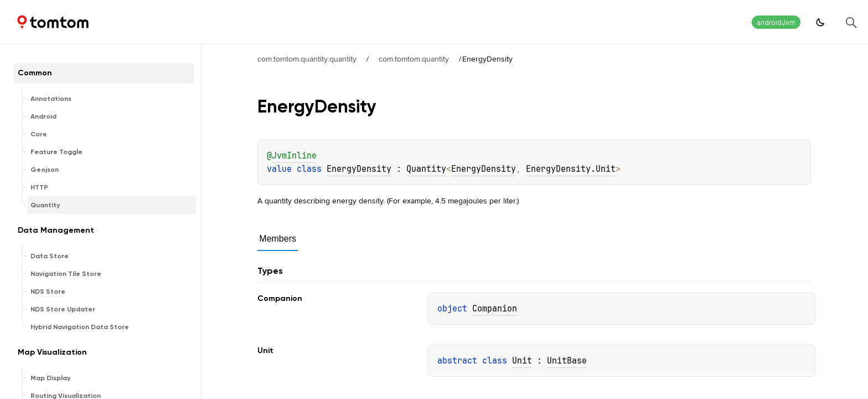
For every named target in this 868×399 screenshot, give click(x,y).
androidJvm (776, 22)
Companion (495, 309)
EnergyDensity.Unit (571, 169)
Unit (522, 361)
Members (278, 239)
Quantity (426, 169)
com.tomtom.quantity (414, 59)
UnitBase (567, 361)
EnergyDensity (359, 169)
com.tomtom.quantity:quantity (307, 59)
